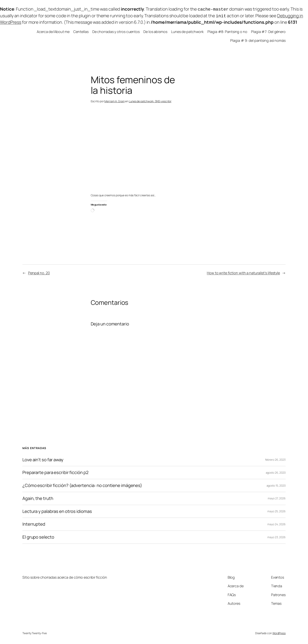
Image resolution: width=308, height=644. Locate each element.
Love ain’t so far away (43, 459)
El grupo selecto (38, 536)
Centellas (81, 31)
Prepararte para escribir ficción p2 (55, 472)
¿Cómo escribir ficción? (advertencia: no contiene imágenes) (82, 485)
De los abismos (155, 31)
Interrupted (34, 523)
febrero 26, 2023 (275, 459)
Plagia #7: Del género (268, 31)
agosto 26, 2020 (276, 472)
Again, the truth (38, 498)
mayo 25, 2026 (276, 510)
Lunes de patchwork (187, 31)
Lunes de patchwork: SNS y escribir (150, 100)
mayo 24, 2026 (276, 523)
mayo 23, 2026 (276, 536)
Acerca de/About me (53, 31)
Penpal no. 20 (39, 272)
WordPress (279, 632)
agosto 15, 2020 (276, 485)
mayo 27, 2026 (277, 497)
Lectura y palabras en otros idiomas (57, 511)
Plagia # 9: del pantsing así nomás (258, 40)
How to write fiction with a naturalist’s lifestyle (243, 272)
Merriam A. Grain (114, 100)
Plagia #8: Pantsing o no (227, 31)
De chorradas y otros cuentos (116, 31)
